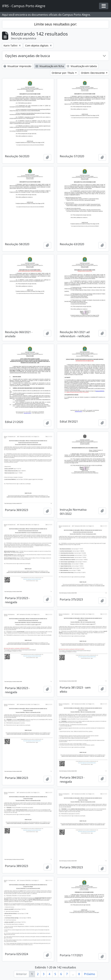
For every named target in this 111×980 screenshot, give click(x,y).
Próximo (90, 974)
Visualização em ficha (50, 66)
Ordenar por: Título (63, 73)
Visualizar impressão (17, 66)
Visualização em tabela (82, 66)
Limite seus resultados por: (56, 24)
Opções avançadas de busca (27, 56)
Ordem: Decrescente (93, 73)
